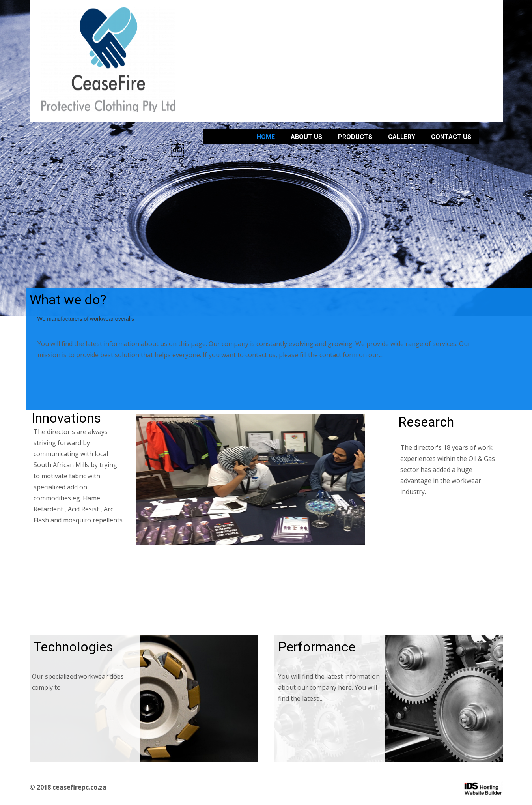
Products (355, 137)
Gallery (402, 137)
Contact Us (451, 137)
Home (266, 137)
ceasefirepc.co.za (79, 787)
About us (306, 137)
